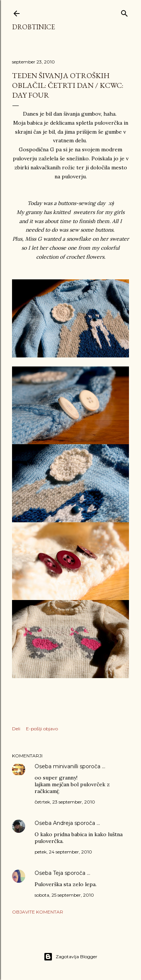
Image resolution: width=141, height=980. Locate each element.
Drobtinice (33, 27)
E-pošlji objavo (42, 729)
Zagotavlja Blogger (70, 957)
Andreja (63, 823)
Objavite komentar (38, 912)
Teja (58, 873)
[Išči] (124, 12)
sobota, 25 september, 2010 (64, 895)
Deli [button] (16, 729)
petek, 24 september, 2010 (63, 852)
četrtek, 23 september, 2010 (65, 802)
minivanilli (66, 766)
